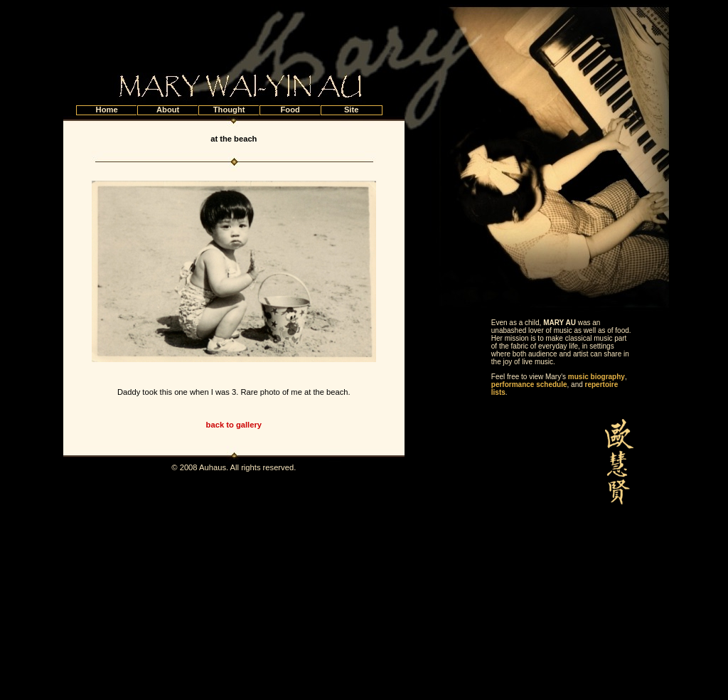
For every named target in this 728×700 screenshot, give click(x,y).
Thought (229, 110)
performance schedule (529, 385)
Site (352, 110)
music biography (596, 377)
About (168, 110)
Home (107, 110)
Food (290, 110)
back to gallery (234, 425)
